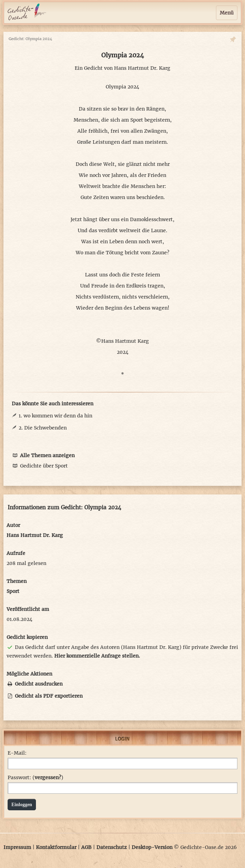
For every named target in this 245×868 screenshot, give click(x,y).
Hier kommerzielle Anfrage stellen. (97, 656)
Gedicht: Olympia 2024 (30, 39)
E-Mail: (17, 753)
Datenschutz (112, 847)
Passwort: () (35, 777)
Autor (13, 525)
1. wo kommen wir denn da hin (55, 416)
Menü (227, 13)
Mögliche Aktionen (29, 674)
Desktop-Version (152, 847)
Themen (17, 581)
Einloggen (22, 805)
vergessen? (48, 777)
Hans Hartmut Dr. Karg (142, 68)
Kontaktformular (56, 847)
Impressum (17, 847)
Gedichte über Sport (40, 466)
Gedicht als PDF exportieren (45, 696)
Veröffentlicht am (28, 609)
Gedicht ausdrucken (35, 684)
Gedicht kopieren (27, 637)
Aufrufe (16, 553)
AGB (86, 847)
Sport (13, 591)
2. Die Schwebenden (43, 428)
